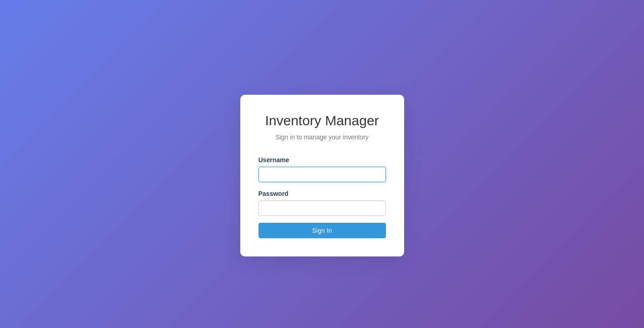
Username (274, 160)
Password (274, 194)
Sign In (322, 231)
